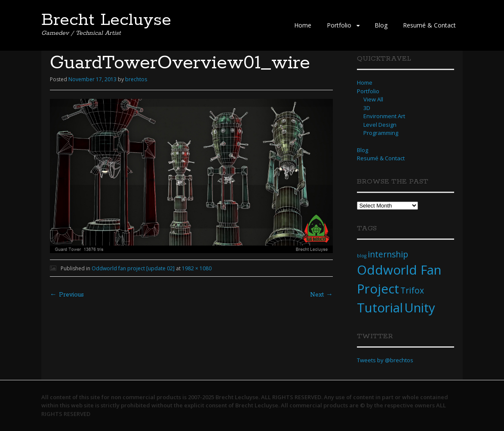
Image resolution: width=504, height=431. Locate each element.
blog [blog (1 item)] (362, 256)
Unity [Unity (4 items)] (420, 308)
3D (367, 108)
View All (373, 99)
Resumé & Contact (429, 25)
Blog (381, 25)
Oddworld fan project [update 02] (133, 268)
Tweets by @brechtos (385, 360)
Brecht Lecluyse (106, 20)
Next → (321, 295)
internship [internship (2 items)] (388, 254)
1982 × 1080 (197, 268)
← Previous (67, 295)
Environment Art (384, 116)
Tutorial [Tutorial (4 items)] (380, 308)
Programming (381, 133)
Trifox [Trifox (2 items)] (412, 290)
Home (303, 25)
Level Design (380, 125)
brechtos (136, 79)
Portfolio (339, 25)
